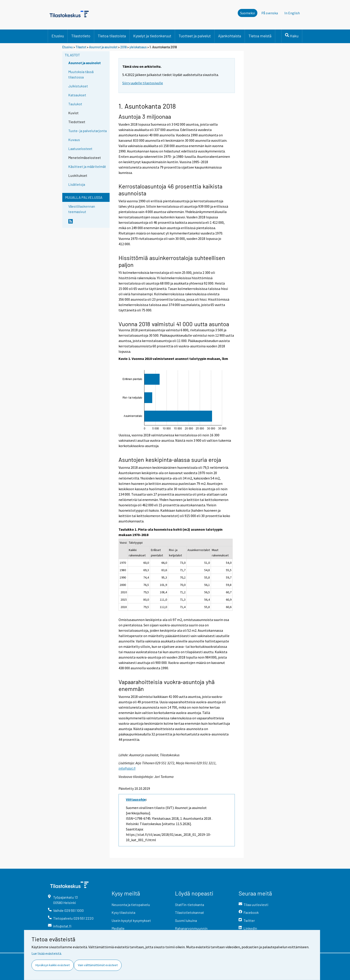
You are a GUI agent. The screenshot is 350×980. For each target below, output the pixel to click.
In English (292, 13)
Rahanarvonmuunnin (191, 928)
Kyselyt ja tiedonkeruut (152, 36)
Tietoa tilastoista (112, 36)
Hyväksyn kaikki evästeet (53, 965)
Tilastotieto (81, 36)
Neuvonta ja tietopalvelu (131, 905)
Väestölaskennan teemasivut (82, 209)
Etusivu (58, 36)
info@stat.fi (127, 768)
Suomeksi (248, 13)
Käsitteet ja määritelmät (87, 166)
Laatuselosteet (80, 149)
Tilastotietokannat (190, 912)
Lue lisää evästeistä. (47, 953)
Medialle (118, 928)
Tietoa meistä (260, 36)
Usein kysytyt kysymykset (131, 920)
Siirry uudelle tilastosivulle (143, 83)
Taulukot (75, 104)
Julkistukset (78, 86)
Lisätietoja (77, 184)
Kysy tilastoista (123, 912)
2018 (123, 47)
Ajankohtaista (230, 36)
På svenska (270, 13)
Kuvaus (74, 140)
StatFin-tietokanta (190, 905)
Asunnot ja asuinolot (103, 47)
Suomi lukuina (186, 920)
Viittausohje (136, 799)
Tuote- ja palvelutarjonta (87, 131)
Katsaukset (77, 95)
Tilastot (81, 47)
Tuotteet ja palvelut (195, 36)
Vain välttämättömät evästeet (98, 965)
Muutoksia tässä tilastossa (81, 74)
